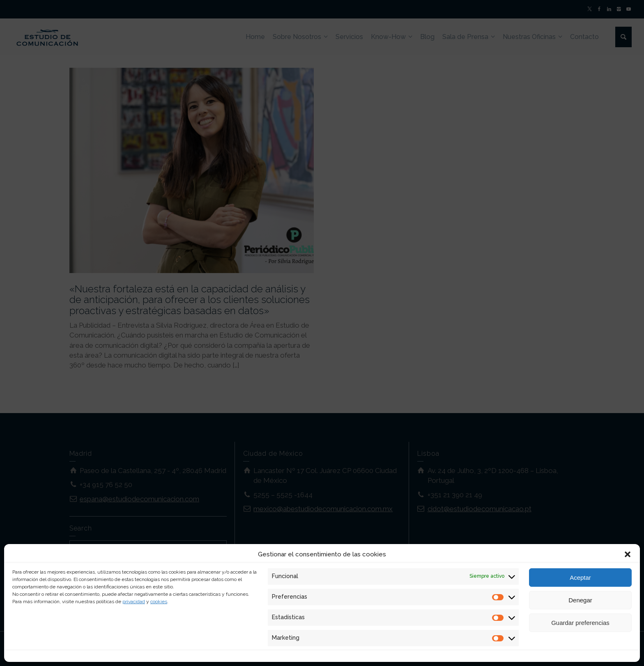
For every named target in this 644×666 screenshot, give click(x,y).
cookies (159, 602)
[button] (628, 554)
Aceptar (580, 578)
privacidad (134, 602)
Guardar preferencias (580, 623)
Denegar (580, 600)
